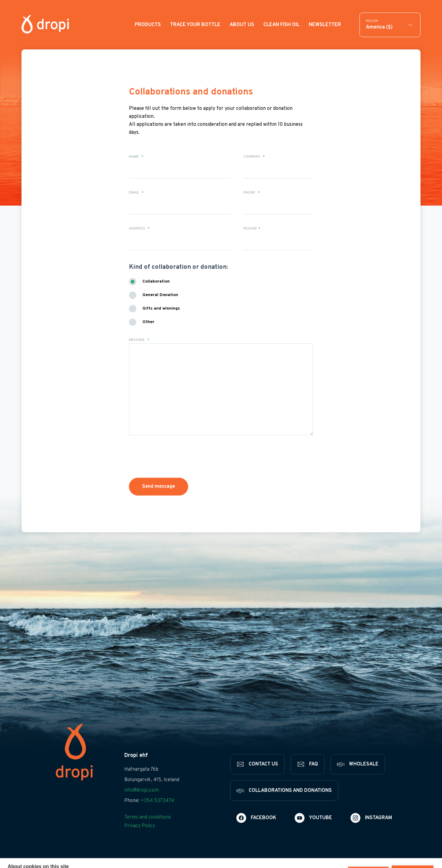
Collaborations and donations (191, 92)
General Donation (160, 295)
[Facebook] (256, 827)
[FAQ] (308, 774)
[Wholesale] (358, 774)
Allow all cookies (413, 854)
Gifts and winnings (161, 309)
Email (136, 193)
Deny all (368, 854)
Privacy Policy (140, 835)
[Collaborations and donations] (284, 800)
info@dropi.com (142, 800)
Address (139, 229)
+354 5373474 (157, 810)
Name (136, 157)
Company (254, 157)
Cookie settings (325, 854)
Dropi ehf (136, 765)
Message (139, 340)
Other (148, 322)
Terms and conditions (148, 827)
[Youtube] (313, 827)
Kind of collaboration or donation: (178, 267)
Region (252, 229)
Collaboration (156, 282)
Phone (252, 193)
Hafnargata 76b (141, 779)
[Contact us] (257, 774)
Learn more (48, 860)
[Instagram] (371, 827)
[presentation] (176, 457)
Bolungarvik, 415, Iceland (152, 789)
